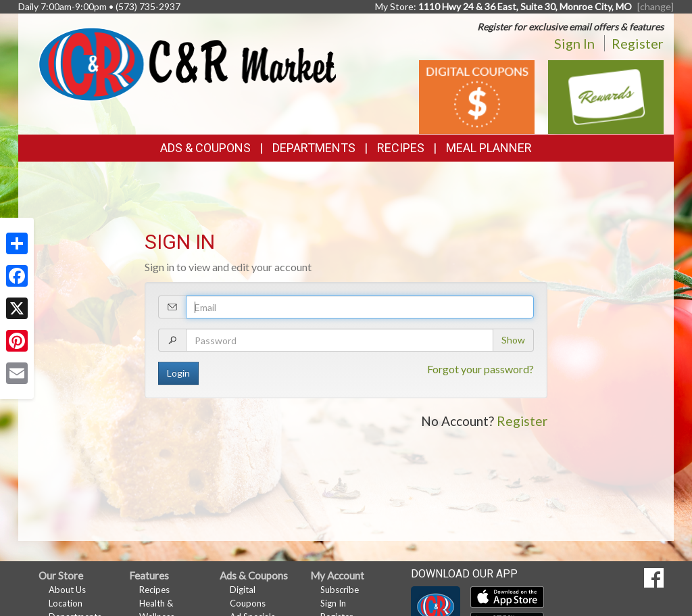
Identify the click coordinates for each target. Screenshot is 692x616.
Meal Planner (489, 148)
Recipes (401, 148)
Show (513, 340)
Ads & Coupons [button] (205, 148)
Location (66, 603)
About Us (67, 590)
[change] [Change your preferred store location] (656, 6)
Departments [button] (314, 148)
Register (638, 43)
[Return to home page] (187, 63)
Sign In (574, 43)
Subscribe (340, 590)
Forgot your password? (480, 369)
